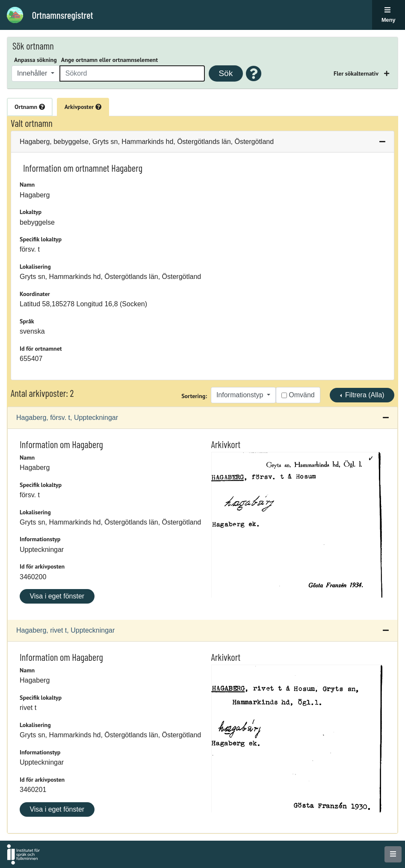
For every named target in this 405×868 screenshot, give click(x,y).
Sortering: (194, 396)
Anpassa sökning (35, 60)
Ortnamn (30, 107)
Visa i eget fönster (57, 596)
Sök (226, 73)
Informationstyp (241, 395)
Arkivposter (83, 107)
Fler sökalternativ (357, 73)
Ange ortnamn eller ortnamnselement (109, 60)
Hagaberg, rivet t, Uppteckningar (65, 630)
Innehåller (33, 73)
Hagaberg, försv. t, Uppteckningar (67, 418)
